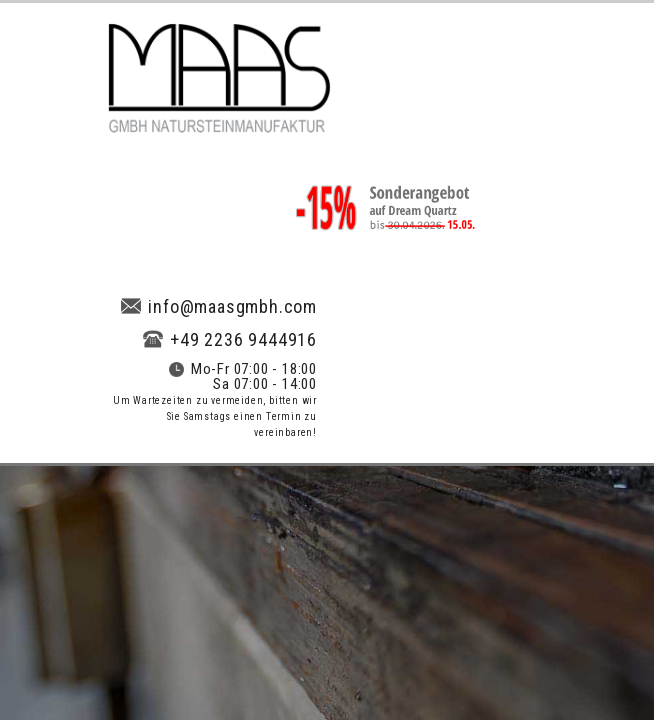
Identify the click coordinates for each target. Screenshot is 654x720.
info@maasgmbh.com (219, 306)
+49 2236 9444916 (230, 339)
